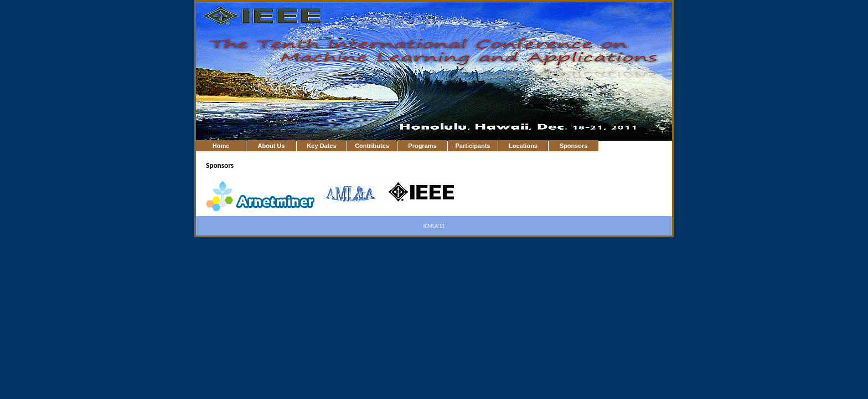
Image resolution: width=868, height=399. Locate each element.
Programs (422, 146)
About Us (272, 146)
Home (221, 146)
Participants (473, 146)
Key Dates (321, 146)
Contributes (372, 146)
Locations (523, 146)
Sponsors (574, 146)
